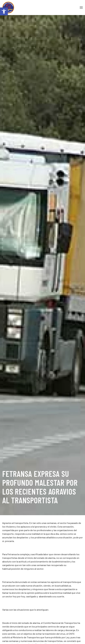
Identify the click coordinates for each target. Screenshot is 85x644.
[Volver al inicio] (8, 8)
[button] (4, 11)
